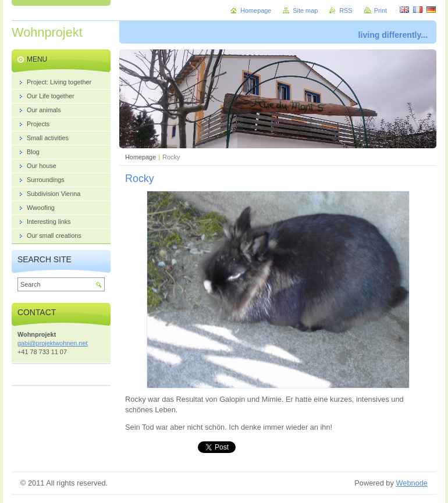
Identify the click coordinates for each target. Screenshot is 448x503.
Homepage (141, 157)
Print (381, 10)
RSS (346, 10)
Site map (305, 10)
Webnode (412, 483)
